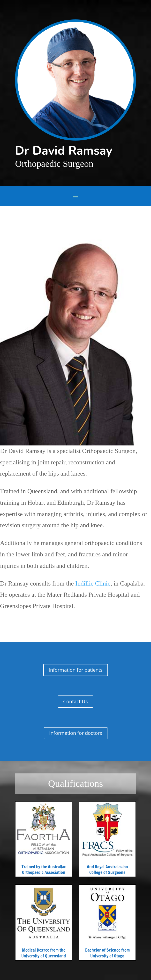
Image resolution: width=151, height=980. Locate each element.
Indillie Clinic (93, 583)
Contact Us (75, 701)
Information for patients (76, 670)
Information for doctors (76, 733)
